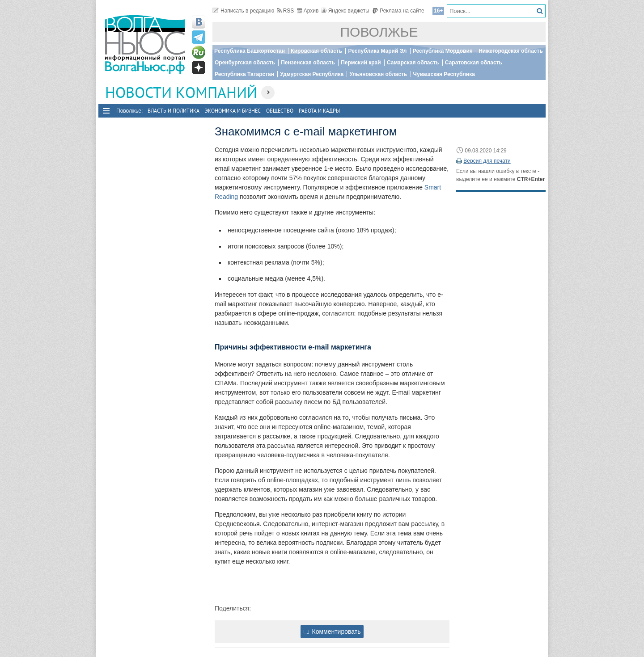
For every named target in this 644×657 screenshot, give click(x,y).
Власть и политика (174, 111)
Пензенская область (308, 63)
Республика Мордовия (443, 51)
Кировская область (316, 51)
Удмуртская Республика (312, 74)
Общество (280, 111)
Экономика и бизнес (233, 111)
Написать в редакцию (243, 11)
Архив (308, 11)
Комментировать (332, 632)
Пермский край (361, 63)
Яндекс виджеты (345, 11)
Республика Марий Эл (377, 51)
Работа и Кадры (319, 111)
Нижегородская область (511, 51)
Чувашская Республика (444, 74)
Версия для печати (487, 161)
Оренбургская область (245, 63)
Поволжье (379, 32)
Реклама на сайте (398, 11)
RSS (286, 11)
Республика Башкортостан (250, 51)
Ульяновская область (378, 74)
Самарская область (413, 63)
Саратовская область (474, 63)
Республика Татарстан (244, 74)
